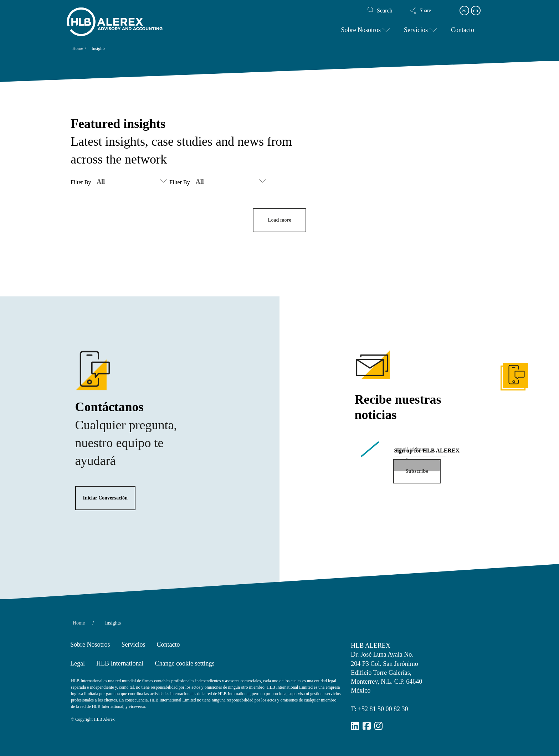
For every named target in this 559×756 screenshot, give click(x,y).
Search (385, 11)
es (464, 10)
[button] (428, 11)
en (476, 10)
